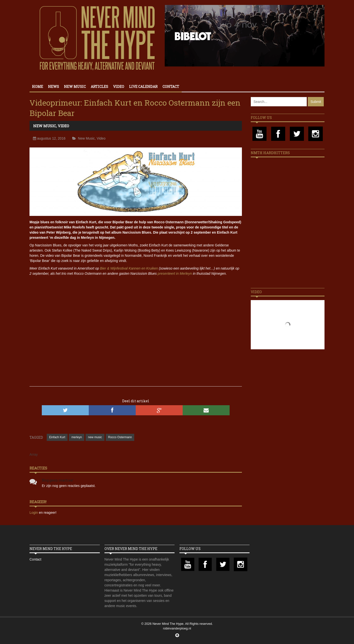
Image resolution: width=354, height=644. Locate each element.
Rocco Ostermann (120, 437)
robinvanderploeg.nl (177, 628)
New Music (75, 87)
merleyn (77, 437)
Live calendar (143, 87)
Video (119, 87)
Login (34, 513)
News (53, 87)
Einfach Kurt (57, 437)
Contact (171, 87)
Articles (99, 87)
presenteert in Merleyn (175, 274)
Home (37, 87)
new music (95, 437)
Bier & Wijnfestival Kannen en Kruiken (129, 268)
